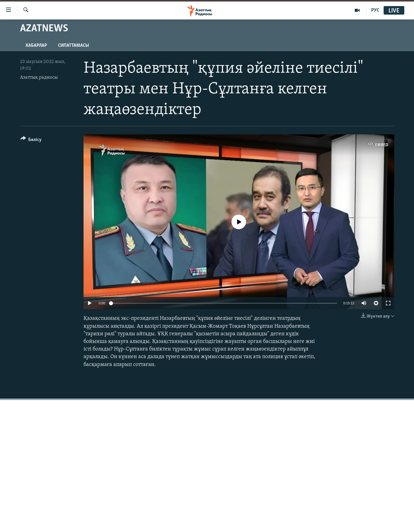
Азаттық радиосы (39, 78)
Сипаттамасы (74, 46)
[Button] (31, 141)
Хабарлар (36, 46)
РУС (375, 10)
